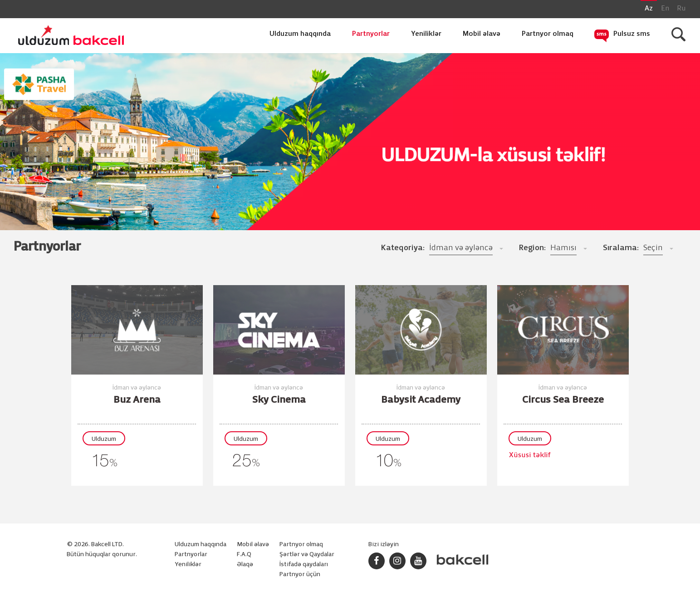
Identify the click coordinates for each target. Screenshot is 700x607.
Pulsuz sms (632, 34)
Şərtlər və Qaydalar (307, 555)
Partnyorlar (371, 34)
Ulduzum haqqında (300, 34)
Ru (681, 9)
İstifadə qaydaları (304, 565)
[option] (350, 153)
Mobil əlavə (482, 34)
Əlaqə (245, 565)
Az (649, 9)
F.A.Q (244, 555)
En (665, 9)
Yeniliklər (426, 34)
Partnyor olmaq (548, 34)
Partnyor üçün (300, 575)
